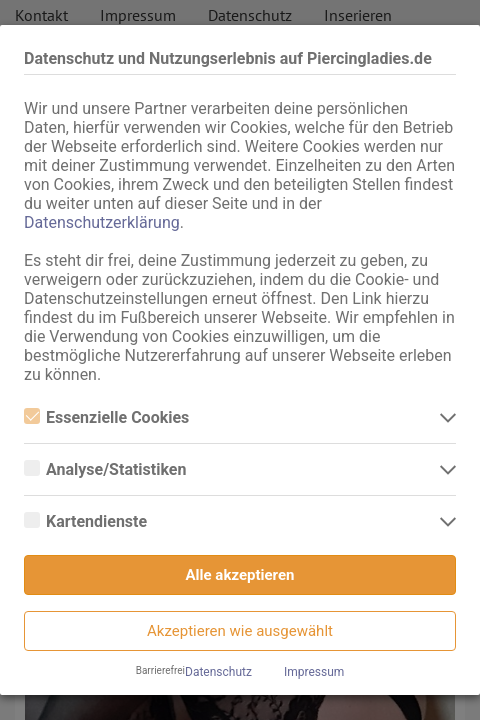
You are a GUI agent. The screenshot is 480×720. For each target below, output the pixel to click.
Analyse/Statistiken (105, 469)
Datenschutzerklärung (102, 222)
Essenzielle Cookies (106, 417)
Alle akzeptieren (240, 575)
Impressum (314, 672)
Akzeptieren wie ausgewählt (240, 631)
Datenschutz (218, 672)
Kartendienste (85, 521)
